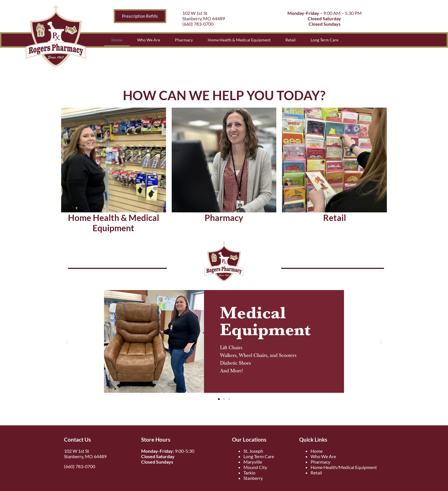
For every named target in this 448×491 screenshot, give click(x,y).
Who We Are (149, 40)
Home (117, 40)
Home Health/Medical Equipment (344, 467)
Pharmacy (184, 40)
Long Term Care (324, 40)
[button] (68, 342)
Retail (291, 40)
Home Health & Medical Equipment (239, 40)
